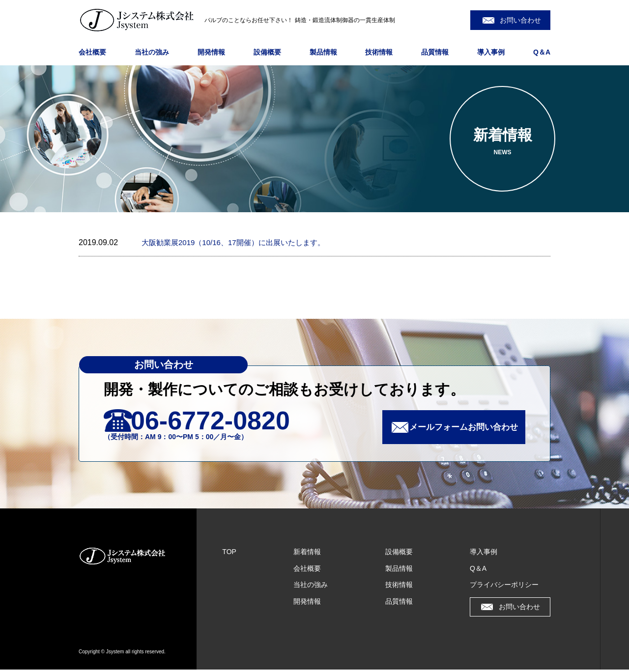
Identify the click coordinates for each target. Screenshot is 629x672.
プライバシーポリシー (504, 587)
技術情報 (379, 52)
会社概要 (92, 52)
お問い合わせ (520, 20)
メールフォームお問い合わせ (458, 428)
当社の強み (152, 52)
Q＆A (542, 52)
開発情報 (211, 52)
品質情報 (435, 52)
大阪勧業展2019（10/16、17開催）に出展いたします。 (239, 242)
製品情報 (323, 52)
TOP (229, 554)
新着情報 (307, 554)
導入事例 (491, 52)
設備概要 (267, 52)
